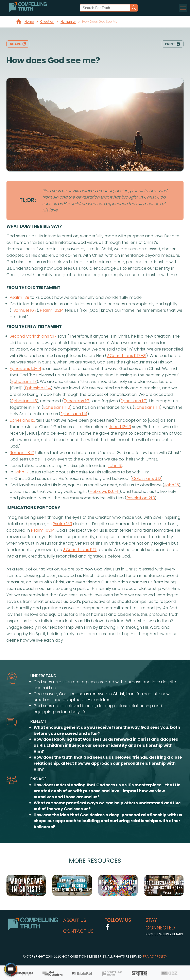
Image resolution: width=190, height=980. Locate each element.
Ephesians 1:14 (74, 414)
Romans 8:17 (22, 453)
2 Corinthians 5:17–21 (126, 356)
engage (38, 779)
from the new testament (34, 326)
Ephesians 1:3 (24, 381)
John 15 (115, 466)
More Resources (95, 861)
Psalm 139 (19, 297)
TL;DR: (28, 200)
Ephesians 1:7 (76, 401)
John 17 (22, 472)
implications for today (33, 508)
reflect (38, 721)
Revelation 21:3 (141, 498)
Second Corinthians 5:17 (33, 336)
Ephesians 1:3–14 (25, 369)
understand (43, 676)
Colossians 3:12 (147, 478)
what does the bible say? (34, 226)
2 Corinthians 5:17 (80, 550)
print (173, 44)
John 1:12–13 (120, 427)
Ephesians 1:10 (57, 407)
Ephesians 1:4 (38, 388)
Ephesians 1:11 (147, 407)
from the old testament (33, 288)
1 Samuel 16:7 (24, 310)
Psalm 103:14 (52, 310)
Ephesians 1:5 (24, 401)
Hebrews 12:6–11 (105, 491)
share (18, 44)
